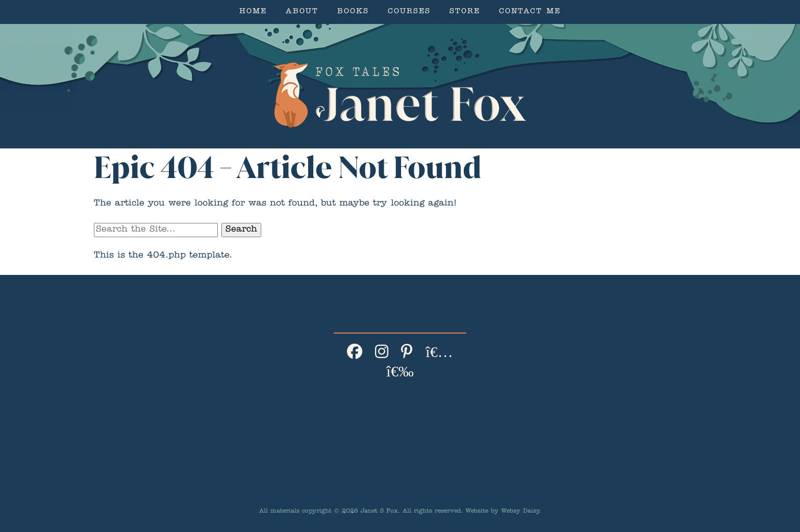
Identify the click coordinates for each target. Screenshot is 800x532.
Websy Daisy (520, 512)
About (302, 12)
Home (253, 12)
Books (353, 12)
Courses (409, 12)
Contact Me (530, 12)
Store (465, 12)
